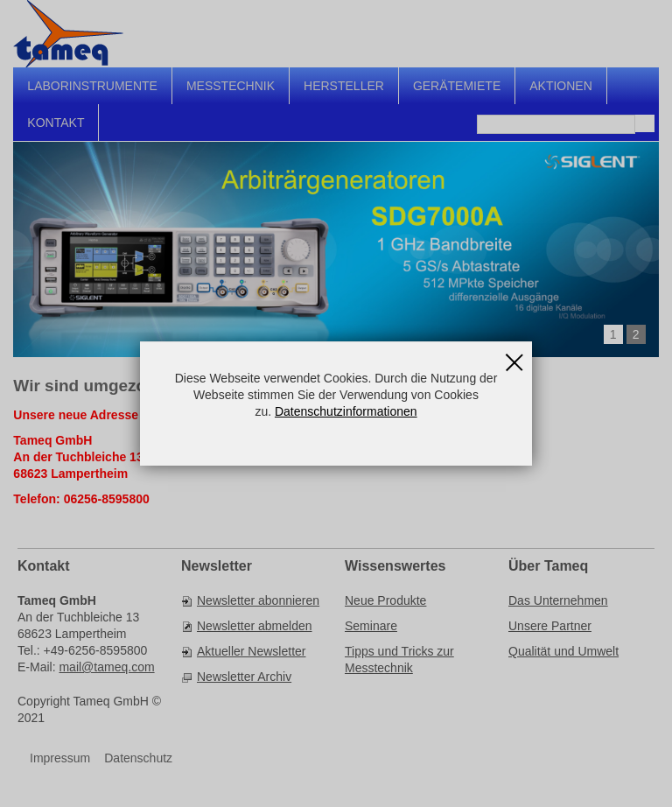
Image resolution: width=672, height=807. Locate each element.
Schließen (514, 356)
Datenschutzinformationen (346, 411)
